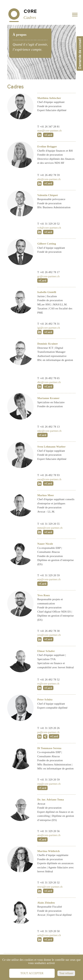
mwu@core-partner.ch (50, 887)
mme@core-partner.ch (50, 528)
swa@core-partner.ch (49, 479)
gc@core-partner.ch (48, 276)
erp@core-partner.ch (49, 579)
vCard (48, 135)
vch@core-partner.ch (49, 228)
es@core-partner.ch (48, 684)
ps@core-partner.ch (48, 732)
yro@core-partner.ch (49, 635)
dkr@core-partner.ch (49, 382)
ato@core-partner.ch (49, 835)
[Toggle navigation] (75, 15)
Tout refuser (66, 973)
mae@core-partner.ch (49, 131)
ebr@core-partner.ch (49, 179)
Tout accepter (32, 973)
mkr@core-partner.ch (49, 431)
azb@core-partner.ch (49, 935)
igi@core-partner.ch (49, 328)
